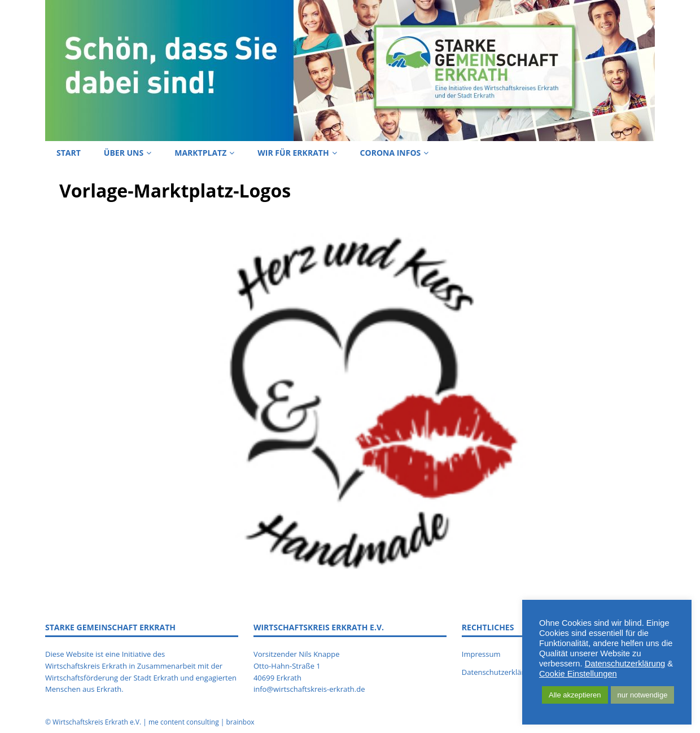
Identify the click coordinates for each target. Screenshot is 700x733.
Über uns (124, 153)
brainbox (240, 722)
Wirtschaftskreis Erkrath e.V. (97, 722)
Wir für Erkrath (293, 153)
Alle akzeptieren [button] (575, 695)
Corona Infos (391, 153)
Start (69, 153)
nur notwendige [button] (643, 695)
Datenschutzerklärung (625, 664)
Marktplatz (200, 153)
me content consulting (184, 722)
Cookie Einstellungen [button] (578, 674)
